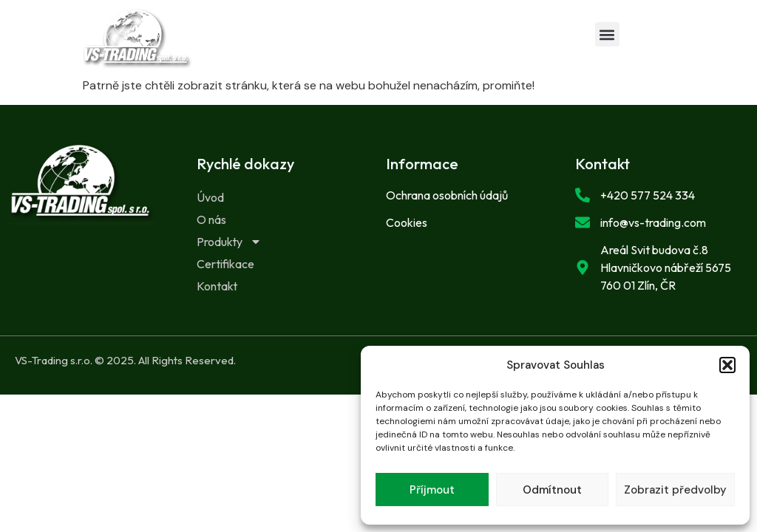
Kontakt (217, 286)
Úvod (210, 197)
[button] (727, 365)
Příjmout (432, 490)
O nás (211, 219)
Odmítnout (552, 490)
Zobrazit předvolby (675, 490)
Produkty (229, 242)
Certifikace (225, 264)
